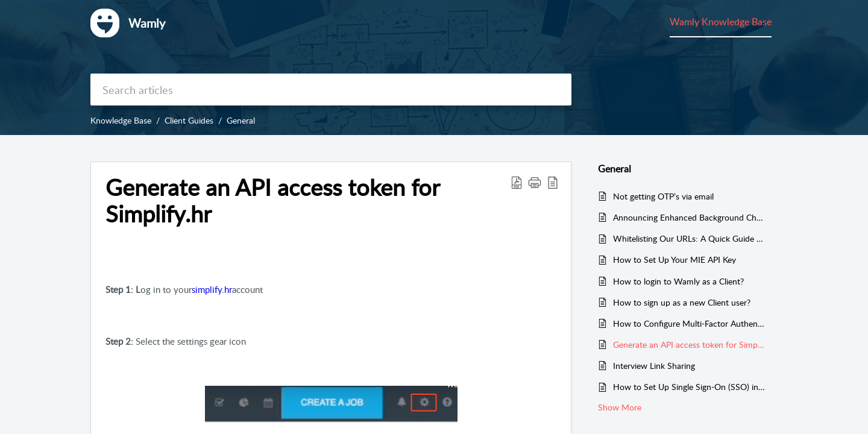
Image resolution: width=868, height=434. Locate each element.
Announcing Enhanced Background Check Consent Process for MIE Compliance (689, 217)
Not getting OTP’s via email (663, 196)
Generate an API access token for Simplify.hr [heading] (272, 201)
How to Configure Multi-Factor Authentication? (689, 323)
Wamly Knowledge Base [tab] (659, 22)
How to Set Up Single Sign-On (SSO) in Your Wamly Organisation (689, 387)
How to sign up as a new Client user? (682, 302)
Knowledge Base (121, 120)
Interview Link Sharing (654, 366)
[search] (331, 90)
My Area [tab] (578, 22)
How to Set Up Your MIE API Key (675, 259)
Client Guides (189, 120)
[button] (517, 182)
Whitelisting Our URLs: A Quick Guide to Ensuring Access (689, 238)
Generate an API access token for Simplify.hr (689, 344)
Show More (620, 407)
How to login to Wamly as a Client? (678, 281)
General (241, 120)
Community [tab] (747, 22)
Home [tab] (536, 22)
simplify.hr (212, 289)
